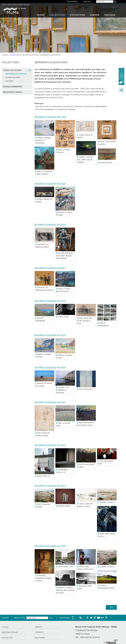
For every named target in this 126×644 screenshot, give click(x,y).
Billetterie (40, 638)
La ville (5, 627)
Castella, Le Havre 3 (107, 502)
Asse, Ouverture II (86, 389)
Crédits (38, 627)
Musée (41, 15)
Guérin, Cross (63, 317)
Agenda (95, 15)
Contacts (39, 632)
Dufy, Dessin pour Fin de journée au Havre (85, 321)
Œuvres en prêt (13, 78)
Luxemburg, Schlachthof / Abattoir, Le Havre (44, 578)
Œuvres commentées (13, 87)
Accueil (5, 55)
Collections (57, 15)
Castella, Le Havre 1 (107, 567)
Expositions (77, 15)
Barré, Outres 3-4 (44, 476)
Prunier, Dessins (106, 163)
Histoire (9, 81)
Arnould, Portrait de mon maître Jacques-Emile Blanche (64, 256)
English (87, 2)
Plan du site (7, 638)
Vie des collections (30, 55)
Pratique (110, 15)
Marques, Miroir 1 (65, 506)
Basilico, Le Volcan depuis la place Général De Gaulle (65, 590)
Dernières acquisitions (16, 74)
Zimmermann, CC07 (66, 567)
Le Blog (5, 618)
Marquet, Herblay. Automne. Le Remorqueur (43, 140)
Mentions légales (10, 632)
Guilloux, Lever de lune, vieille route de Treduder (85, 160)
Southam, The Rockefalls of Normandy (62, 390)
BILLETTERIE (72, 2)
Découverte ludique (12, 92)
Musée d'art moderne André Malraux (16, 5)
